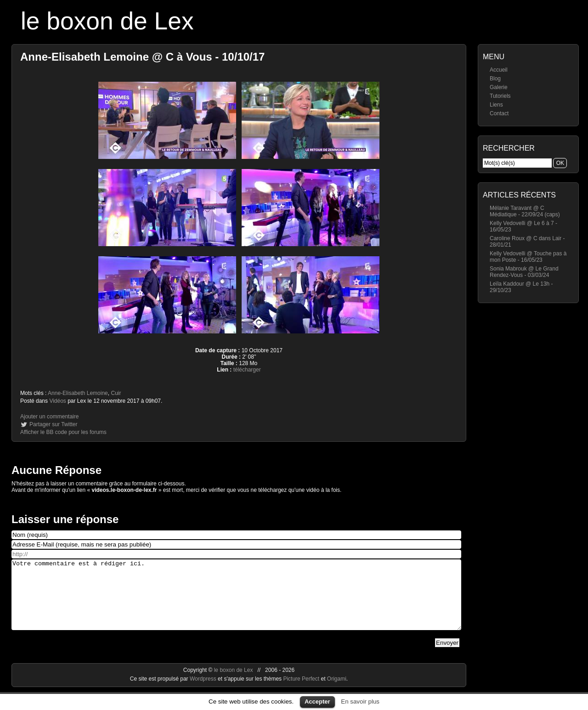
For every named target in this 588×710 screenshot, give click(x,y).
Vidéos (57, 401)
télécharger (247, 370)
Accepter (317, 702)
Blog (495, 79)
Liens (496, 105)
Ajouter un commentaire (49, 417)
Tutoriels (500, 96)
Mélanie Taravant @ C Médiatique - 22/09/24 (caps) (525, 211)
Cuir (116, 393)
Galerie (499, 87)
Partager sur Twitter (53, 424)
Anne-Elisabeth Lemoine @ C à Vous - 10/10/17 (142, 57)
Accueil (499, 70)
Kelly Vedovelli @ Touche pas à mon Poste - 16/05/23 (528, 257)
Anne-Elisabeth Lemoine (78, 393)
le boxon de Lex (107, 21)
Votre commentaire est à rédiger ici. (236, 602)
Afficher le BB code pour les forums (63, 432)
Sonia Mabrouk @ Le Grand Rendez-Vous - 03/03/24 (524, 272)
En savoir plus (360, 702)
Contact (499, 113)
